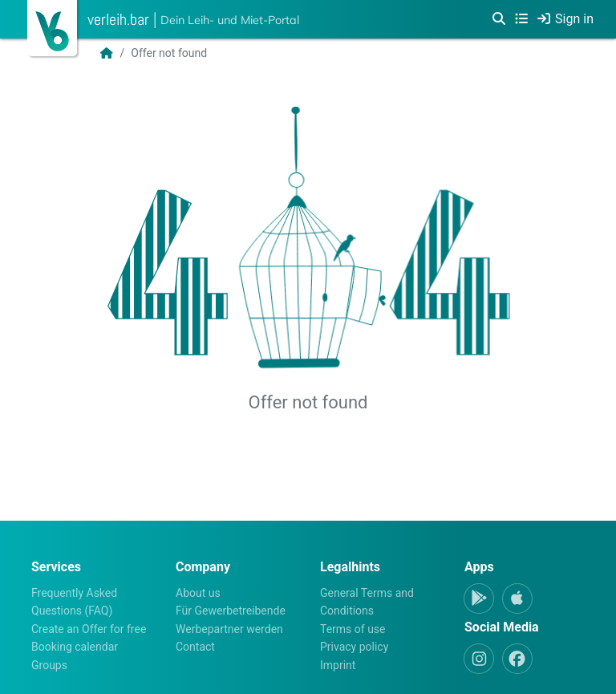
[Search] (499, 19)
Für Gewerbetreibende (231, 611)
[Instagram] (479, 659)
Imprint (338, 665)
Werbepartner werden (229, 629)
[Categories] (521, 19)
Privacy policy (354, 647)
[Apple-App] (517, 599)
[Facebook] (517, 659)
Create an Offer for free (89, 629)
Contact (195, 647)
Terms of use (353, 629)
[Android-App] (479, 599)
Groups (49, 665)
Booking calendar (75, 647)
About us (198, 593)
